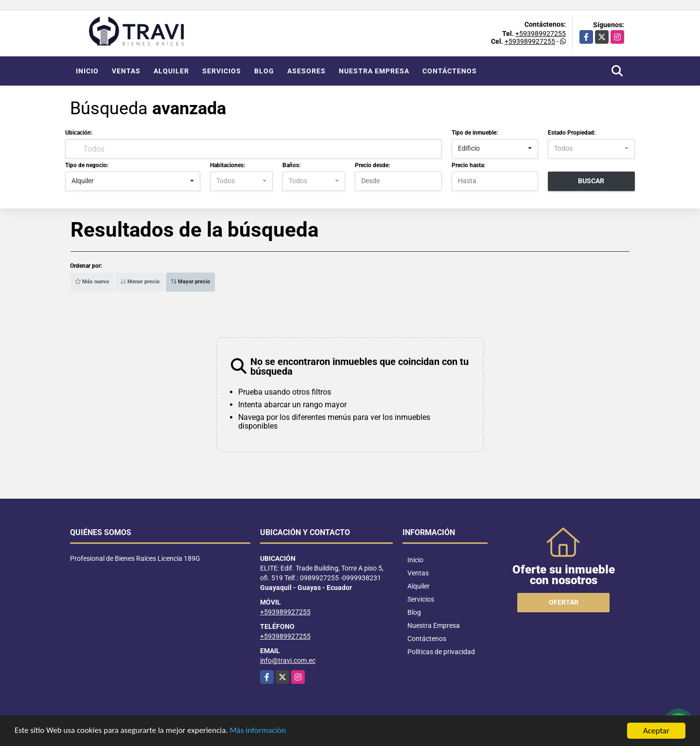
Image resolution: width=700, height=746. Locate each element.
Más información (259, 732)
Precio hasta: (468, 165)
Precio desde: (372, 165)
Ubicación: (79, 133)
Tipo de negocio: (87, 165)
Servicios (222, 71)
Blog (264, 71)
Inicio (87, 71)
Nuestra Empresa (374, 71)
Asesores (306, 71)
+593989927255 (541, 34)
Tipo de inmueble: (475, 133)
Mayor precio (190, 282)
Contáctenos (450, 71)
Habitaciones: (227, 165)
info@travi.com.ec (288, 660)
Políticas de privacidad (441, 652)
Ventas (126, 71)
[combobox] (495, 149)
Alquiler (171, 71)
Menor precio (140, 282)
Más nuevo (92, 282)
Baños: (291, 165)
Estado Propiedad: (572, 133)
